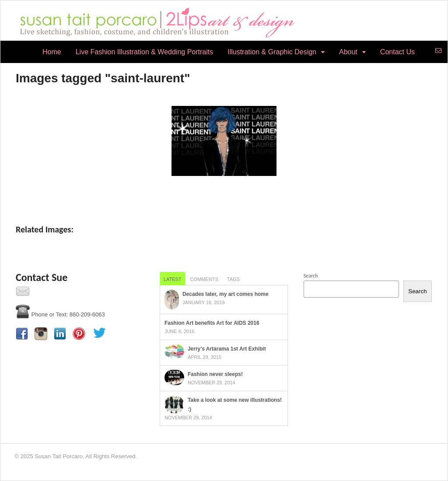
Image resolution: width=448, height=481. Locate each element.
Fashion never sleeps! (215, 374)
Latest (173, 279)
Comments (204, 279)
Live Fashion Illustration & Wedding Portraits (145, 52)
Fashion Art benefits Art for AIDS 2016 (212, 323)
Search (311, 276)
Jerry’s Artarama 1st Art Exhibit (227, 349)
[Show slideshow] (224, 194)
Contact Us (397, 52)
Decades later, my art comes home (226, 294)
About (348, 52)
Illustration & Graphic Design (272, 52)
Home (52, 52)
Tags (233, 279)
